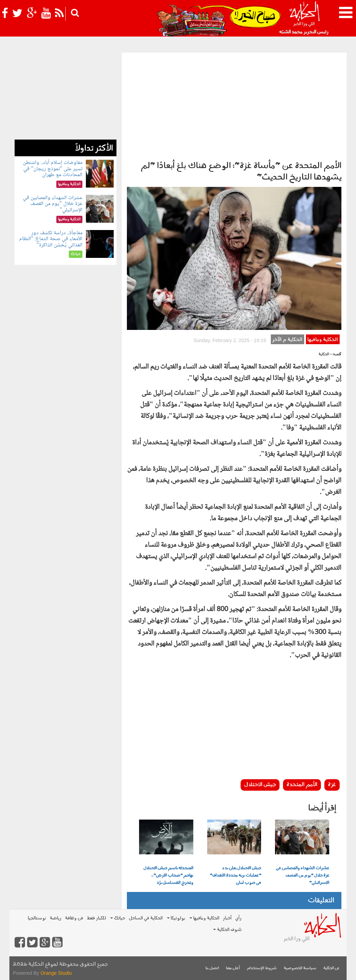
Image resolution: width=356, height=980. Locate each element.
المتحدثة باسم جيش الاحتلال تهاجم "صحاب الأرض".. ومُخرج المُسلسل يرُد (168, 876)
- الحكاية (325, 354)
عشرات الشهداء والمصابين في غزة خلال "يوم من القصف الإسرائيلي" (302, 876)
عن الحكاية (331, 968)
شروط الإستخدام (262, 968)
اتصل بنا (212, 968)
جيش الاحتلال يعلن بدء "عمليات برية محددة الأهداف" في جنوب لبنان (235, 876)
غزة (332, 785)
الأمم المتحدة (302, 785)
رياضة (56, 918)
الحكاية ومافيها (323, 340)
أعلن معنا (233, 968)
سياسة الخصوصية (300, 968)
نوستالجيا (37, 918)
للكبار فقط (96, 918)
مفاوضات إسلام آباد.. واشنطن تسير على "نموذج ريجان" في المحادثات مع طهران (53, 169)
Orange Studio (56, 973)
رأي (238, 918)
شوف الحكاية (227, 930)
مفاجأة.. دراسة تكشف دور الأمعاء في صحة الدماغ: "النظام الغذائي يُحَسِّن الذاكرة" (51, 239)
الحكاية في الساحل (146, 918)
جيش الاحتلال (260, 785)
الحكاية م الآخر (287, 340)
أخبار (227, 918)
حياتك (118, 918)
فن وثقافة (74, 918)
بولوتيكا (176, 918)
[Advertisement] (234, 105)
